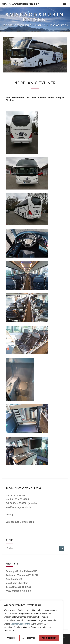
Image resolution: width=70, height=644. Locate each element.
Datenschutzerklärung (20, 624)
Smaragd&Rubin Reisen (21, 4)
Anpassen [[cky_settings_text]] (11, 638)
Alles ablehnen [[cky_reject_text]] (29, 638)
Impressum (28, 522)
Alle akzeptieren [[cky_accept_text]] (49, 638)
